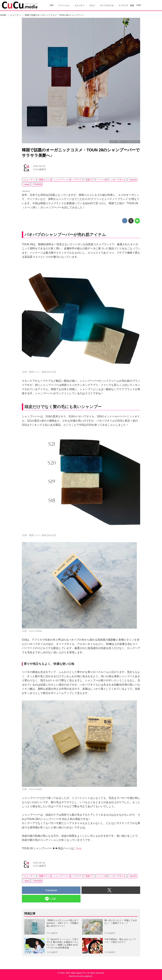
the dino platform (85, 976)
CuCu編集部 (40, 169)
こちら (78, 848)
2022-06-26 (39, 166)
